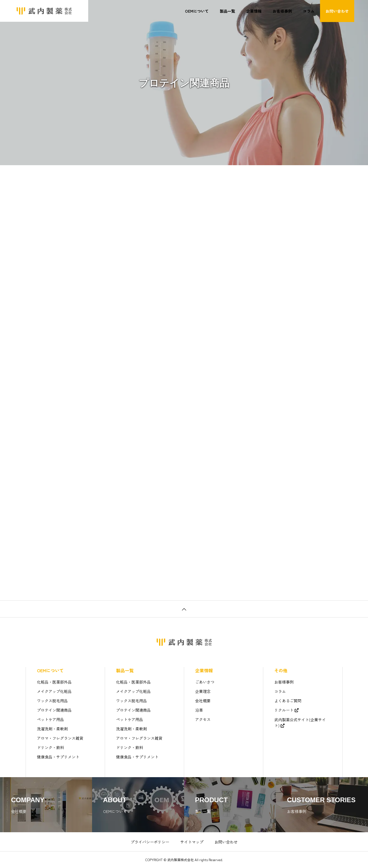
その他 (281, 670)
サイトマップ (192, 842)
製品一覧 (227, 11)
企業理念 (203, 691)
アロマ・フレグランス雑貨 (60, 738)
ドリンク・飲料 (50, 747)
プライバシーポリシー (150, 842)
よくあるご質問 (288, 701)
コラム (309, 11)
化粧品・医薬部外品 (54, 682)
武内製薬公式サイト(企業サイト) (300, 723)
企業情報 (254, 11)
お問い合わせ (337, 11)
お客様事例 (282, 11)
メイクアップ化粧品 (54, 691)
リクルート (284, 710)
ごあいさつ (205, 682)
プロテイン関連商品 (54, 710)
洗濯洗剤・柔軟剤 (52, 729)
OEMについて (197, 11)
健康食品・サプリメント (58, 757)
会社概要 (203, 701)
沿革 (199, 710)
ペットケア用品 (50, 719)
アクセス (203, 719)
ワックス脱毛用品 (52, 701)
